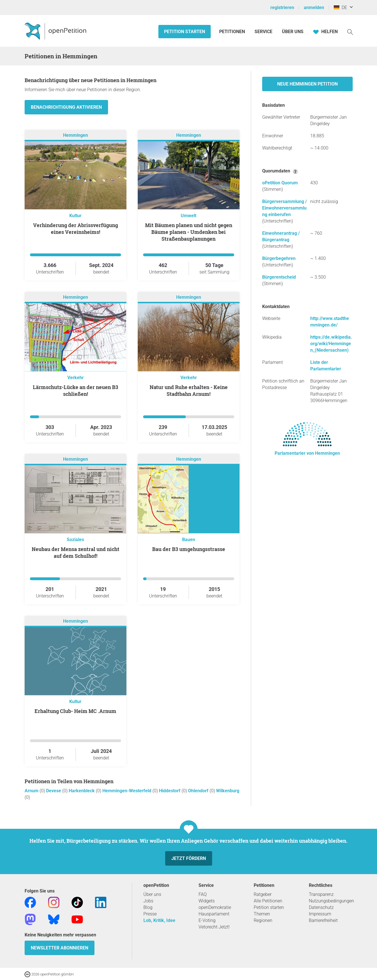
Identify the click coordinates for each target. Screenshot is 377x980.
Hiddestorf (170, 791)
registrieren (282, 8)
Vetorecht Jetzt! (214, 927)
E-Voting (207, 920)
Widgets (207, 901)
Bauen (189, 540)
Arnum (32, 791)
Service (263, 32)
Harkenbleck (82, 791)
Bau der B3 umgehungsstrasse (189, 549)
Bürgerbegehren (279, 258)
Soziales (75, 540)
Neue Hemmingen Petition (307, 84)
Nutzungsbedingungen (331, 901)
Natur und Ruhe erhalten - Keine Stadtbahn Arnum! (189, 390)
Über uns (152, 894)
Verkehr (76, 378)
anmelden (314, 8)
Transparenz (321, 894)
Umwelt (189, 216)
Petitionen (233, 32)
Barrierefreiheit (323, 920)
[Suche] (350, 32)
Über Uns (293, 32)
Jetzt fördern (189, 858)
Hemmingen (76, 135)
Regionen (263, 920)
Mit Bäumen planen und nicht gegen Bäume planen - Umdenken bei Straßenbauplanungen (189, 232)
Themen (262, 914)
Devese (54, 791)
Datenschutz (321, 907)
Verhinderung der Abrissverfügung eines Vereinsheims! (76, 229)
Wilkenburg (228, 791)
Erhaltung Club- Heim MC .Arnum (75, 711)
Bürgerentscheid (279, 277)
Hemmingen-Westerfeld (127, 791)
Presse (150, 914)
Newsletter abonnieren (60, 948)
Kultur (75, 216)
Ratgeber (263, 894)
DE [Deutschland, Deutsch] (340, 8)
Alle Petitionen (268, 901)
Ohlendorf (199, 791)
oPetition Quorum (280, 183)
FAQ (203, 894)
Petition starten (185, 32)
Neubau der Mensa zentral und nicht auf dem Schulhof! (76, 552)
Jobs (148, 901)
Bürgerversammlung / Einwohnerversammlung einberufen (285, 208)
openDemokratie (215, 907)
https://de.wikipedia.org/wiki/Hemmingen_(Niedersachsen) (331, 344)
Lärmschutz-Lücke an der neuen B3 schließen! (76, 390)
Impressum (320, 914)
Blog (148, 907)
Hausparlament (214, 914)
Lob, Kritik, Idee (159, 920)
